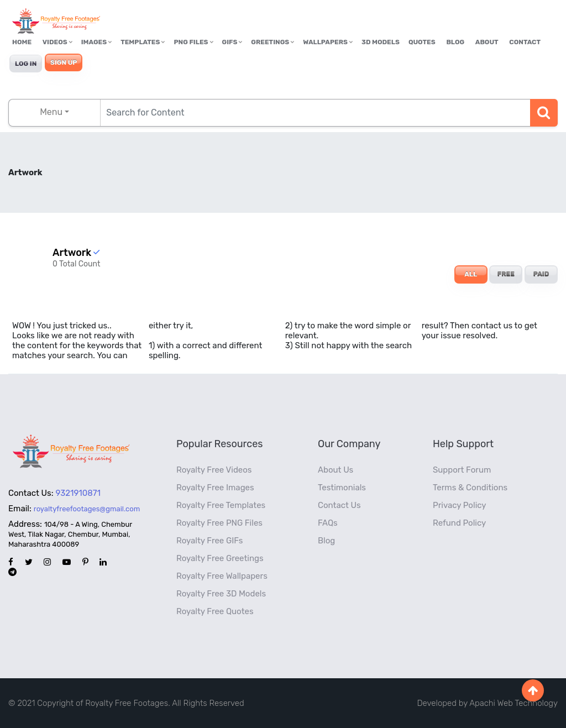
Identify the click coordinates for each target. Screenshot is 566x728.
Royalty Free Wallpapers (222, 576)
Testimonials (342, 488)
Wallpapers (328, 42)
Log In (26, 64)
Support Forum (462, 470)
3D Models (381, 42)
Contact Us (339, 505)
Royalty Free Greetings (220, 558)
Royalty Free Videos (214, 470)
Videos (57, 42)
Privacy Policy (460, 505)
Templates (143, 42)
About (487, 42)
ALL (471, 274)
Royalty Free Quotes (215, 611)
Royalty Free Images (215, 488)
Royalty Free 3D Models (221, 594)
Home (22, 42)
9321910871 (78, 493)
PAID (541, 274)
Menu (51, 112)
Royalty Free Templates (221, 505)
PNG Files (193, 42)
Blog (455, 42)
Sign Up (64, 62)
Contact (525, 42)
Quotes (422, 42)
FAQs (328, 523)
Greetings (272, 42)
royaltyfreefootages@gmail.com (87, 509)
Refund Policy (459, 523)
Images (96, 42)
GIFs (232, 42)
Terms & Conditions (470, 488)
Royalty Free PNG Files (219, 523)
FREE (506, 274)
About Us (336, 470)
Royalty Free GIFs (209, 541)
